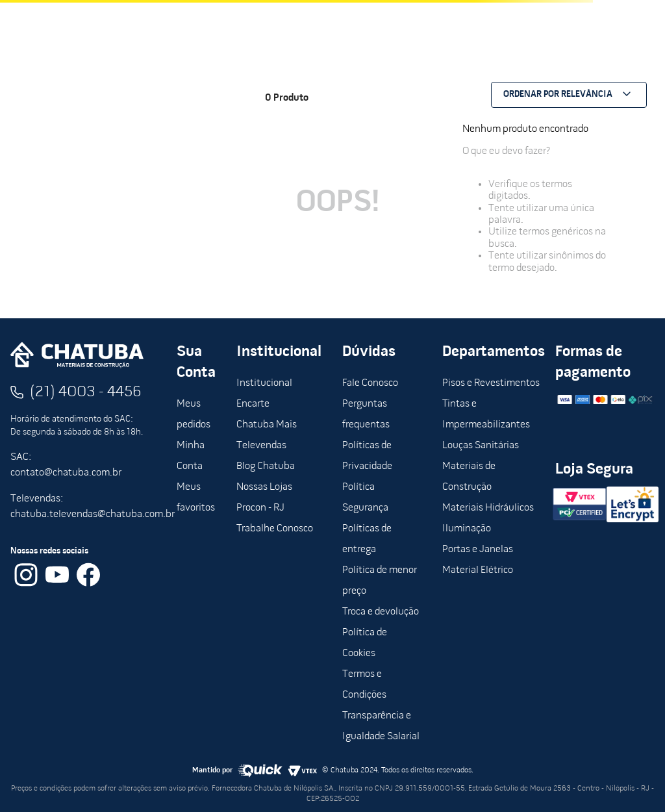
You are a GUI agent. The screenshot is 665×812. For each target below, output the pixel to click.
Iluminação (467, 529)
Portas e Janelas (478, 550)
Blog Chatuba (266, 466)
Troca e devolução (381, 612)
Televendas (261, 446)
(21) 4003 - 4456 (86, 392)
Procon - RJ (260, 508)
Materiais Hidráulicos (488, 508)
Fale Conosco (370, 383)
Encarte (253, 404)
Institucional (264, 383)
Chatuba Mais (267, 425)
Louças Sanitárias (481, 446)
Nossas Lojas (264, 487)
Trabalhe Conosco (275, 529)
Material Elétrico (478, 570)
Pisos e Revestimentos (491, 383)
